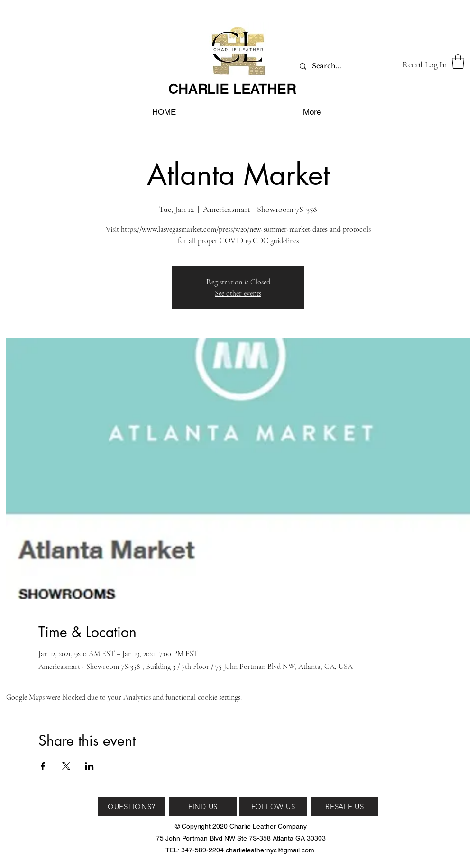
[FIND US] (203, 807)
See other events (238, 293)
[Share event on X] (66, 766)
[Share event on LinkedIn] (89, 766)
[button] (458, 61)
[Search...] (338, 66)
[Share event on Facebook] (43, 766)
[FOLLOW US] (273, 807)
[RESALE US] (345, 807)
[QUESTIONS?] (131, 807)
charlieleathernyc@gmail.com (270, 850)
